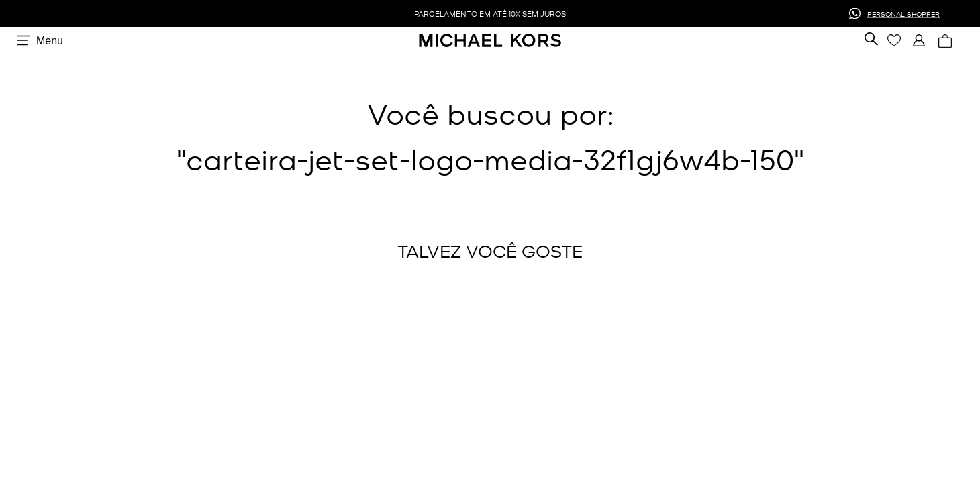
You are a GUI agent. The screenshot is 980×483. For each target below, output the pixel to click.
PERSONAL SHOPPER (903, 13)
